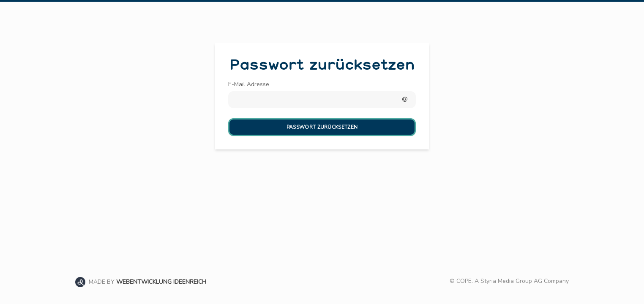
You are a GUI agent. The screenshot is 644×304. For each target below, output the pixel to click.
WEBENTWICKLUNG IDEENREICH (161, 282)
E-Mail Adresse (249, 84)
